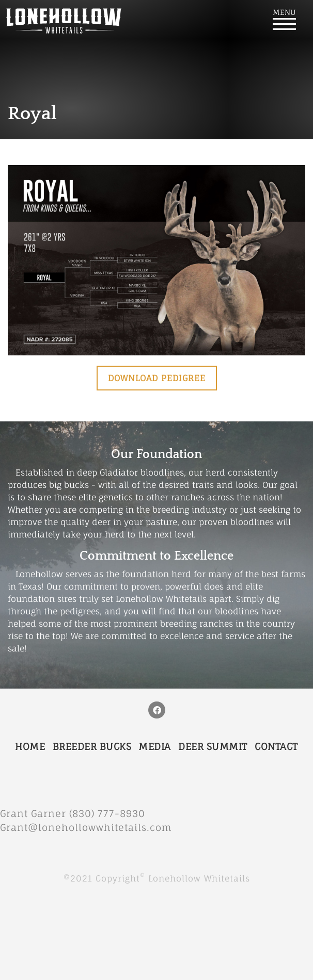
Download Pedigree (157, 378)
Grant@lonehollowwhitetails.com (86, 827)
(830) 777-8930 (112, 813)
